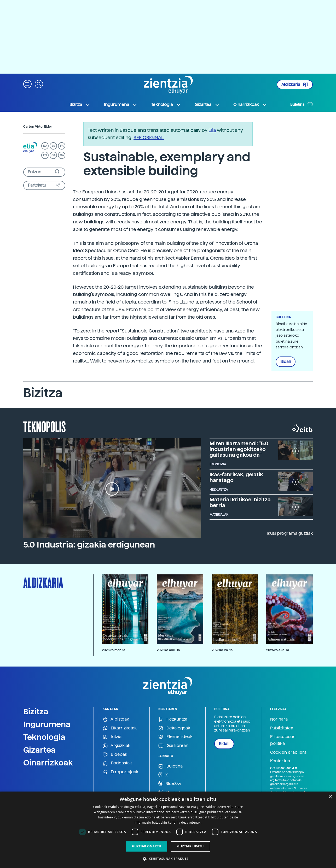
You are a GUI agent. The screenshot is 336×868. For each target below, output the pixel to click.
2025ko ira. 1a (222, 650)
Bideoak (115, 755)
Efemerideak (175, 737)
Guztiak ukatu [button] (190, 846)
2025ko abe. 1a (168, 650)
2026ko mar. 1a (114, 650)
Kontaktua (280, 761)
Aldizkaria (295, 85)
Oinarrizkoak (48, 763)
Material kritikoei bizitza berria (240, 502)
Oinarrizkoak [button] (250, 105)
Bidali (286, 362)
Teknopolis (45, 426)
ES (53, 146)
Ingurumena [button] (121, 105)
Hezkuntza (173, 719)
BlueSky (170, 783)
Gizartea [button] (207, 105)
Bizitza (36, 711)
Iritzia (112, 737)
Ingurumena (47, 724)
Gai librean (173, 746)
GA (62, 155)
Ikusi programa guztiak (290, 533)
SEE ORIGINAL (149, 137)
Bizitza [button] (80, 105)
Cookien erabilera (288, 752)
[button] (27, 84)
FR (62, 146)
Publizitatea (282, 728)
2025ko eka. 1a (278, 650)
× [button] (330, 797)
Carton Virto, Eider (38, 127)
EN (45, 155)
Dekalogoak (174, 728)
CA (53, 155)
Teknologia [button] (166, 105)
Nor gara (279, 719)
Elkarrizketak (120, 728)
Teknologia (44, 737)
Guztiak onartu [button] (147, 846)
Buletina (302, 104)
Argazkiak (117, 746)
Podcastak (117, 763)
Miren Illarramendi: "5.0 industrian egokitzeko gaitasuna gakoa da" (239, 449)
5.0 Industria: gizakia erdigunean (89, 545)
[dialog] (168, 830)
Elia (212, 130)
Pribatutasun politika (283, 740)
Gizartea (39, 750)
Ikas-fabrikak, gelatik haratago (236, 477)
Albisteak (116, 719)
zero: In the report (100, 331)
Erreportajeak (121, 772)
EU (45, 146)
